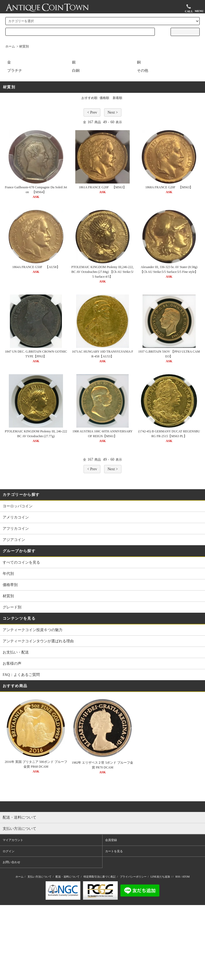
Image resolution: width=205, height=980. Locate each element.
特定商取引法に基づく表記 (100, 877)
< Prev (92, 112)
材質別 (24, 46)
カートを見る (114, 851)
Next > (113, 112)
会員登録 (111, 840)
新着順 (117, 98)
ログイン (9, 851)
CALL (189, 8)
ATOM (186, 877)
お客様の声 (12, 664)
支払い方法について (40, 877)
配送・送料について (68, 877)
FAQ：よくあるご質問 (21, 675)
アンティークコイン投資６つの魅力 (33, 630)
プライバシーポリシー (133, 877)
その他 (143, 71)
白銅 (76, 71)
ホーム (10, 46)
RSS (178, 877)
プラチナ (15, 71)
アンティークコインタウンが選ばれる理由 (38, 641)
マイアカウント (13, 840)
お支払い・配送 (16, 652)
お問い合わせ (11, 862)
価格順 (104, 98)
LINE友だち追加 (160, 877)
